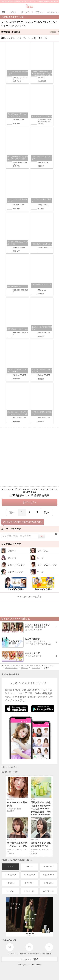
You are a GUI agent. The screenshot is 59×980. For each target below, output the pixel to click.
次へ (47, 512)
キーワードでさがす (11, 529)
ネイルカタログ (49, 875)
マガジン (29, 867)
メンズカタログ (10, 875)
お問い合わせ (46, 954)
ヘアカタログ (49, 867)
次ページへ (30, 502)
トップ (10, 867)
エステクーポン (49, 891)
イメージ (22, 38)
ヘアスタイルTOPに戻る (29, 597)
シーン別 (32, 38)
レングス (11, 38)
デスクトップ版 (30, 959)
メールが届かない (34, 954)
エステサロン (49, 883)
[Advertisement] (29, 457)
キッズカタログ (29, 875)
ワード (43, 38)
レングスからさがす (11, 544)
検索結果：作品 (30, 32)
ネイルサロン (29, 883)
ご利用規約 (22, 954)
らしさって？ (13, 954)
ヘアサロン (10, 883)
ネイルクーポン (29, 891)
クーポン (10, 891)
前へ (12, 512)
